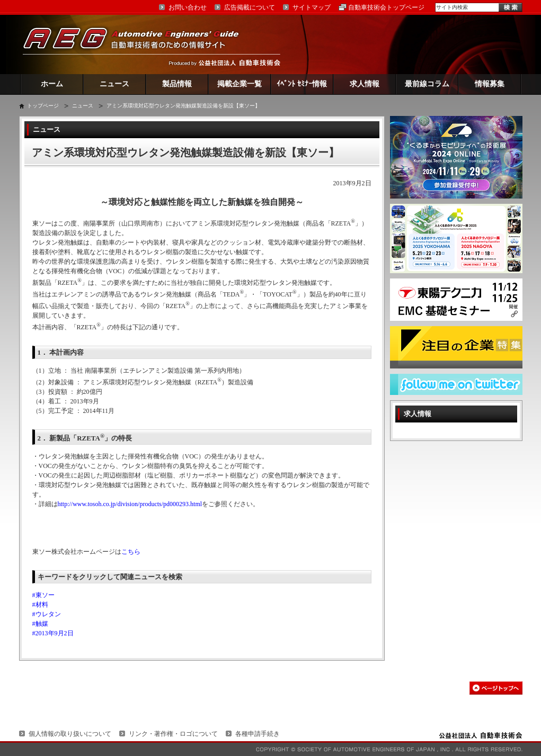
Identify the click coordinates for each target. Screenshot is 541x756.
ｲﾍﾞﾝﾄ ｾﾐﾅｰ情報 (302, 84)
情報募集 (490, 84)
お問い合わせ (188, 7)
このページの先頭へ (496, 688)
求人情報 (365, 84)
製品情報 (177, 84)
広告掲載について (250, 7)
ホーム (52, 84)
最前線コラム (427, 84)
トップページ (43, 106)
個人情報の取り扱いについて (70, 734)
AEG (138, 44)
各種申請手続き (258, 734)
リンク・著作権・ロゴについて (173, 734)
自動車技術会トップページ (386, 7)
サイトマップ (312, 7)
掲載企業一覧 (240, 84)
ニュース (114, 84)
